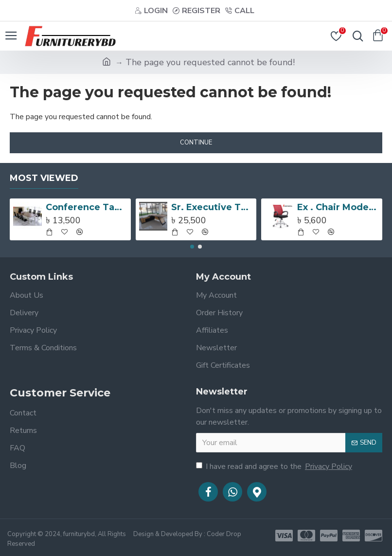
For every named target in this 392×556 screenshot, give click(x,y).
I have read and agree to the (275, 466)
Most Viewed (44, 178)
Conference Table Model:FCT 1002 (87, 207)
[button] (192, 247)
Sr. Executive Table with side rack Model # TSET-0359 (212, 207)
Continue (196, 143)
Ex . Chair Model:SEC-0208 (338, 207)
